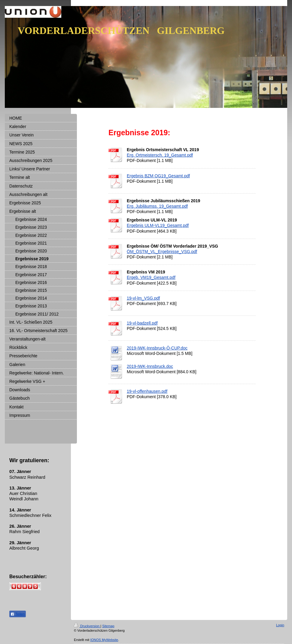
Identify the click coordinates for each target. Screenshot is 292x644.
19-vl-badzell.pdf (142, 323)
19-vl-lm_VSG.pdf (143, 298)
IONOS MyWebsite (104, 640)
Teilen (18, 614)
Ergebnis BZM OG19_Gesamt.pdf (158, 176)
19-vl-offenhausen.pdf (147, 391)
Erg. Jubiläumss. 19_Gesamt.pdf (157, 206)
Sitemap (108, 626)
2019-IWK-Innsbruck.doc (150, 366)
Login (280, 625)
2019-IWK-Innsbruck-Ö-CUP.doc (157, 348)
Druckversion (87, 626)
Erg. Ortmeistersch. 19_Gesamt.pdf (160, 155)
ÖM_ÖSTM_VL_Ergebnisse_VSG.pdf (162, 252)
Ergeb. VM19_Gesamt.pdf (151, 277)
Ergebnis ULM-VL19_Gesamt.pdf (158, 225)
